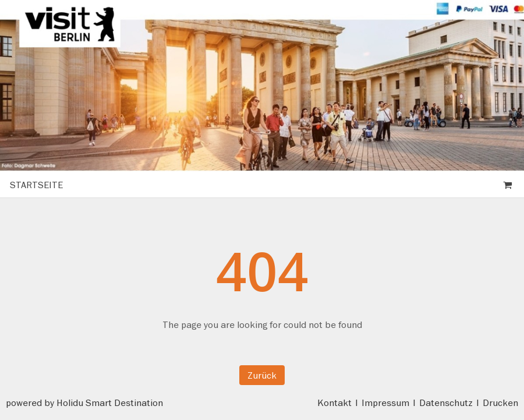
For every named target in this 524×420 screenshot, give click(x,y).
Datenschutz (446, 403)
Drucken (500, 403)
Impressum (385, 403)
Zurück (262, 375)
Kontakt (334, 403)
